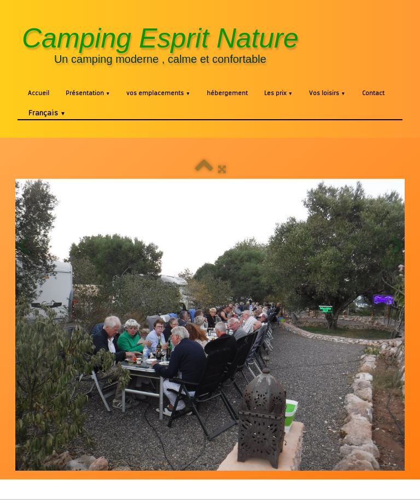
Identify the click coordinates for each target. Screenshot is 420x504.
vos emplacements (158, 93)
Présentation (88, 93)
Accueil (39, 93)
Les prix (278, 93)
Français (47, 113)
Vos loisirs (327, 93)
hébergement (227, 93)
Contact (373, 93)
